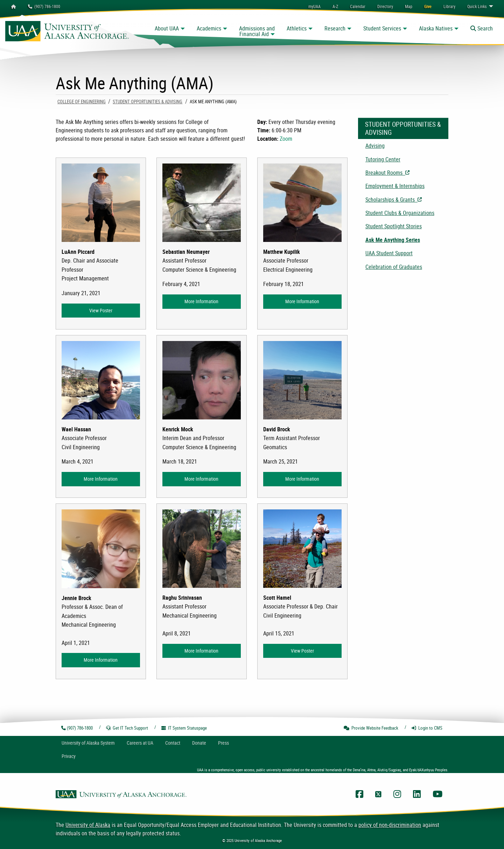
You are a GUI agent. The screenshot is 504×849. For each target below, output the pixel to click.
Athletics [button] (297, 28)
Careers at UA (140, 743)
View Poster (101, 310)
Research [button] (335, 28)
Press (223, 743)
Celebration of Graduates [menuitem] (394, 267)
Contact (173, 743)
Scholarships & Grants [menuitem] (407, 200)
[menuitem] (358, 6)
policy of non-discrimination (390, 825)
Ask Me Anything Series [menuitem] (393, 240)
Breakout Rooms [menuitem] (407, 173)
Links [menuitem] (477, 6)
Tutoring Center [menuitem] (383, 159)
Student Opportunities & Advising (148, 102)
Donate (199, 743)
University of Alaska (88, 825)
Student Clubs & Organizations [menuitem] (400, 213)
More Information (201, 301)
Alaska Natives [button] (436, 28)
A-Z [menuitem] (335, 6)
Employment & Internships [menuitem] (395, 186)
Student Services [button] (382, 28)
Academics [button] (209, 28)
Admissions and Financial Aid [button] (257, 31)
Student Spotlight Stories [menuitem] (394, 226)
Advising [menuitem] (375, 146)
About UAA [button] (167, 28)
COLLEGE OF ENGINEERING (82, 102)
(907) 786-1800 (44, 6)
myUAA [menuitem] (314, 6)
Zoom (286, 139)
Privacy (69, 756)
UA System (88, 743)
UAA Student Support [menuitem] (389, 253)
